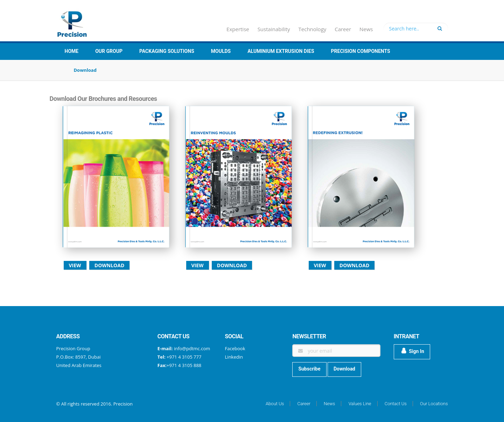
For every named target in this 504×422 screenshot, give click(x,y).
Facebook (235, 348)
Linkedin (234, 357)
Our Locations (434, 404)
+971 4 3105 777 (184, 357)
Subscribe (309, 369)
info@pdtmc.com (192, 348)
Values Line (360, 404)
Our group (109, 51)
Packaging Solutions (167, 51)
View (75, 265)
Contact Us (396, 404)
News (366, 29)
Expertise (238, 29)
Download (110, 265)
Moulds (221, 51)
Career (343, 29)
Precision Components (361, 51)
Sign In (413, 351)
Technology (313, 29)
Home (72, 51)
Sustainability (274, 29)
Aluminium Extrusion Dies (281, 51)
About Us (275, 404)
